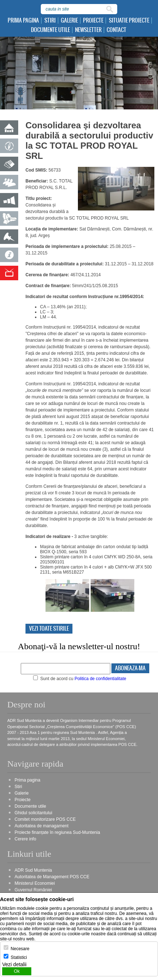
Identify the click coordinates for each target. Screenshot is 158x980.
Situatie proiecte (129, 21)
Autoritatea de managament (42, 826)
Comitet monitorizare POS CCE (45, 819)
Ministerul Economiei (35, 883)
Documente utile (50, 30)
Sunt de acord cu (80, 679)
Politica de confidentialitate (100, 679)
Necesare (20, 949)
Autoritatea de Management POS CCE (52, 877)
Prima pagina (23, 21)
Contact (116, 30)
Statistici (19, 957)
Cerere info (25, 839)
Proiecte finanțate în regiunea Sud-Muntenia (57, 832)
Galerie (69, 21)
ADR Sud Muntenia (33, 870)
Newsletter (88, 30)
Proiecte (93, 21)
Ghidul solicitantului (33, 813)
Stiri (50, 21)
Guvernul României (33, 890)
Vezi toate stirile (49, 629)
